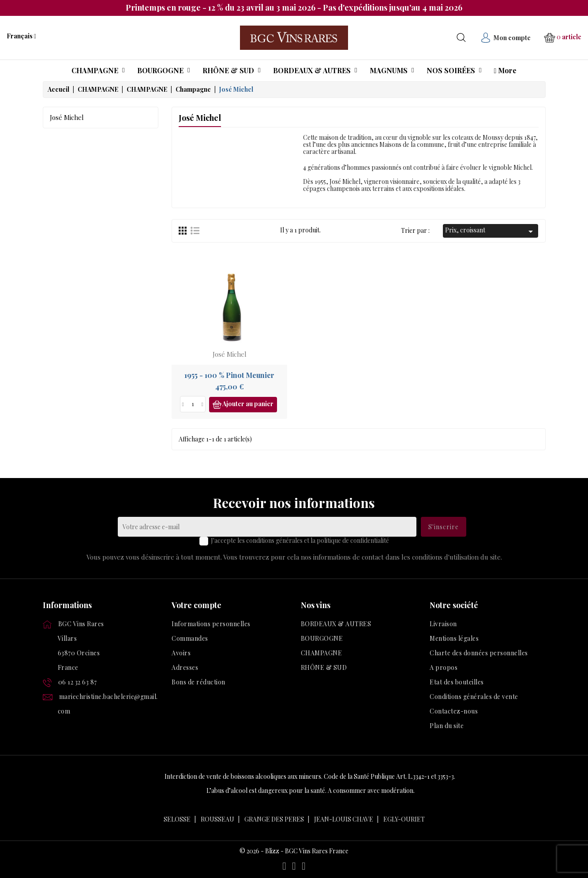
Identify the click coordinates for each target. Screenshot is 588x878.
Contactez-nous (454, 711)
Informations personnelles (211, 624)
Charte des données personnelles (479, 653)
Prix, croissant (491, 231)
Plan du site (447, 726)
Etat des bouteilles (457, 682)
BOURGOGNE (322, 638)
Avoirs (181, 653)
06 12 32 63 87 (78, 682)
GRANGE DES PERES (274, 819)
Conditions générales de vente (474, 697)
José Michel (67, 117)
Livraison (443, 624)
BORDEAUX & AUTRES (336, 624)
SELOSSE (177, 819)
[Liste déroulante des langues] (21, 36)
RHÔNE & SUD (324, 667)
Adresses (185, 667)
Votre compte (197, 605)
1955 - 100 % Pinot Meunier (229, 375)
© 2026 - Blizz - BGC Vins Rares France (294, 851)
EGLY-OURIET (404, 819)
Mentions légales (454, 638)
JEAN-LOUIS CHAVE (344, 819)
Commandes (190, 638)
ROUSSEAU (217, 819)
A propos (444, 667)
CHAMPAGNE (322, 653)
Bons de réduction (198, 682)
